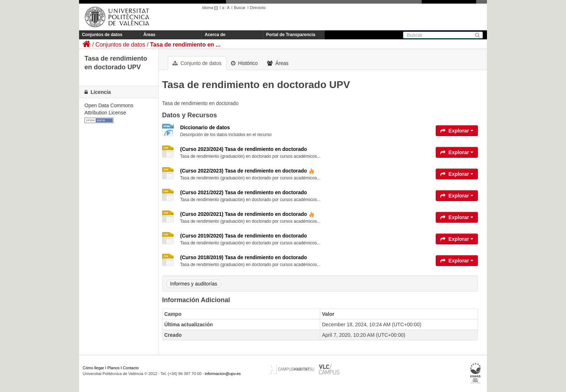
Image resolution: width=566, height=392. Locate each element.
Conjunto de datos (197, 63)
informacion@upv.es (223, 374)
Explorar (457, 131)
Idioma (211, 8)
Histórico (244, 63)
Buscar (240, 8)
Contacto (131, 368)
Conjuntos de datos (102, 35)
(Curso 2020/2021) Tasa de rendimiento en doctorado (247, 214)
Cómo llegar (93, 368)
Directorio (258, 8)
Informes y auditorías (194, 284)
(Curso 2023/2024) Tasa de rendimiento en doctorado (243, 149)
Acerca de (215, 35)
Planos (114, 368)
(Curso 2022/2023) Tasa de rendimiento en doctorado (247, 171)
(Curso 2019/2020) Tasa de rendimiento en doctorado (243, 236)
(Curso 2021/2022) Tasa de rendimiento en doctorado (243, 192)
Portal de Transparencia (291, 35)
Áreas (149, 35)
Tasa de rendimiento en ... (185, 45)
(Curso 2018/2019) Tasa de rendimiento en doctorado (243, 257)
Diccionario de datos (205, 127)
